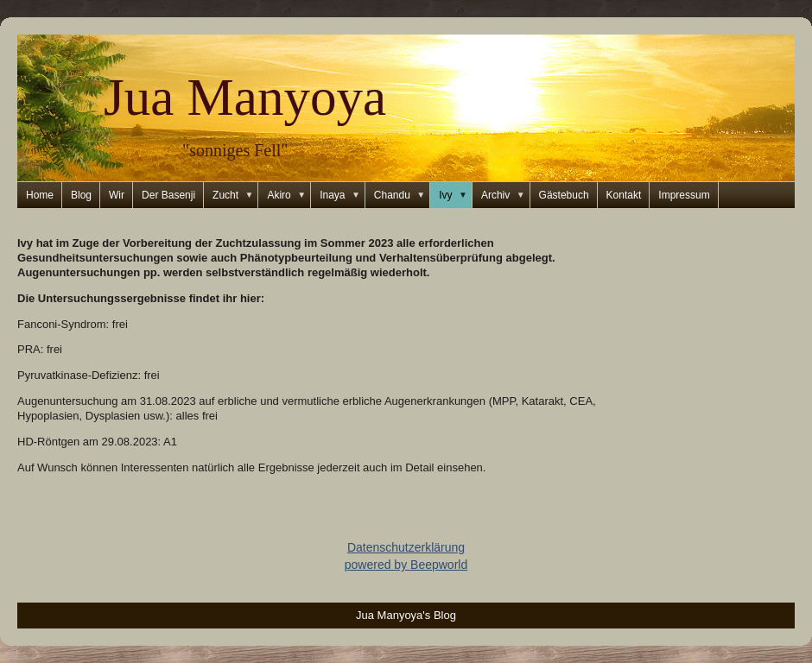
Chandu (402, 195)
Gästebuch (564, 195)
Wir (117, 195)
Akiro (289, 195)
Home (40, 195)
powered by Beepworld (406, 565)
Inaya (343, 195)
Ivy (456, 195)
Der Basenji (168, 195)
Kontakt (624, 195)
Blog (81, 195)
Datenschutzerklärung (406, 547)
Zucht (235, 195)
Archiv (506, 195)
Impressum (684, 195)
